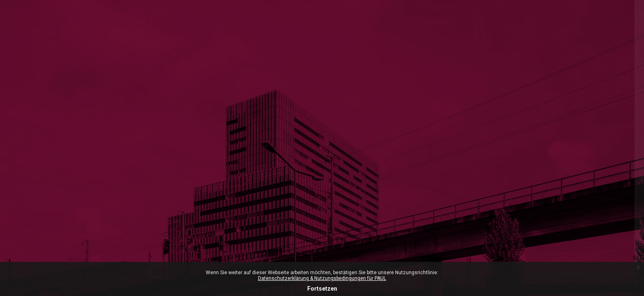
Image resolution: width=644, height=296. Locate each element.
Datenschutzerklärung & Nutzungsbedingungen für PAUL (322, 278)
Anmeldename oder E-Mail (520, 188)
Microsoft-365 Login (510, 95)
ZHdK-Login (558, 130)
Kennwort (497, 229)
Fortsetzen (322, 289)
